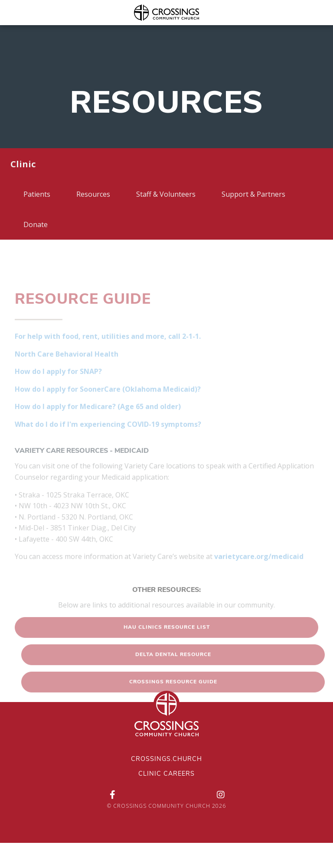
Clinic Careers (166, 774)
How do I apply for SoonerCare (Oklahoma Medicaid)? (108, 402)
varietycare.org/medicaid (259, 570)
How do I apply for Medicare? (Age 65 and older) (98, 420)
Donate (36, 224)
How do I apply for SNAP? (58, 385)
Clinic (23, 164)
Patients (37, 194)
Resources (93, 194)
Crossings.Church (166, 759)
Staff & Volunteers (166, 194)
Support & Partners (253, 194)
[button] (166, 641)
